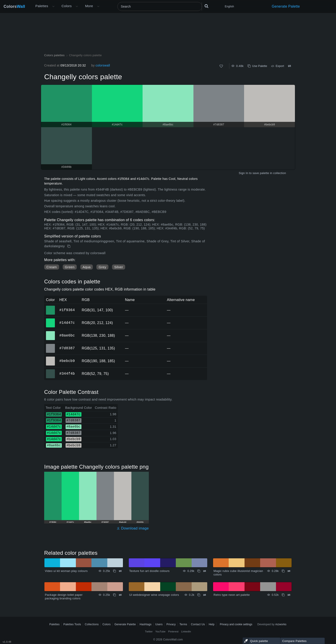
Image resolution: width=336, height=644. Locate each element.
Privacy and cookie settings (236, 624)
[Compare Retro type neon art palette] (289, 595)
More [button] (89, 6)
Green (70, 267)
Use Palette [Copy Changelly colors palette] (257, 66)
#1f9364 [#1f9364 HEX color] (51, 307)
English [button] (229, 6)
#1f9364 (67, 310)
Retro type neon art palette (232, 595)
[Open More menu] (53, 6)
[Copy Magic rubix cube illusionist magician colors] (283, 571)
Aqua (87, 267)
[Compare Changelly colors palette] (289, 66)
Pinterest (173, 632)
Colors (14, 6)
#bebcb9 (67, 361)
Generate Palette (286, 6)
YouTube (160, 632)
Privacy (171, 624)
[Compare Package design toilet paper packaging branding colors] (120, 595)
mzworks (281, 624)
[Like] (221, 66)
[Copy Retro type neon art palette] (283, 595)
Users (159, 624)
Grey (102, 267)
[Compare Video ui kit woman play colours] (120, 571)
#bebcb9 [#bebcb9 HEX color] (51, 358)
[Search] (160, 6)
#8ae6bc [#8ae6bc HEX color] (51, 332)
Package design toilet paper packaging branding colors (64, 597)
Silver (119, 267)
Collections (92, 624)
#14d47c (67, 323)
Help (212, 624)
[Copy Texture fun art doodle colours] (199, 571)
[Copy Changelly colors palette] (69, 246)
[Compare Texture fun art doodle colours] (205, 571)
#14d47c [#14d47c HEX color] (51, 320)
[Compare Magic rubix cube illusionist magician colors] (289, 571)
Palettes (42, 6)
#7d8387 (67, 348)
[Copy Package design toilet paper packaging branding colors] (114, 595)
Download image (133, 528)
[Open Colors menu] (77, 6)
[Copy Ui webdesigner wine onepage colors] (199, 595)
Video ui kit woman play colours (66, 571)
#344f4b (67, 374)
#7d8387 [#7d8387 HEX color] (51, 345)
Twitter (149, 632)
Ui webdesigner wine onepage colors (154, 595)
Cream (52, 267)
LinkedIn (186, 632)
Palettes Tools (72, 624)
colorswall (103, 65)
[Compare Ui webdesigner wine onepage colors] (205, 595)
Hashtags (146, 624)
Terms (183, 624)
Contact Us (198, 624)
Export (278, 66)
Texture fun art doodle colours (149, 571)
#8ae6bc (67, 335)
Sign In (244, 173)
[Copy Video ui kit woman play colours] (114, 571)
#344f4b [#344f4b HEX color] (51, 371)
